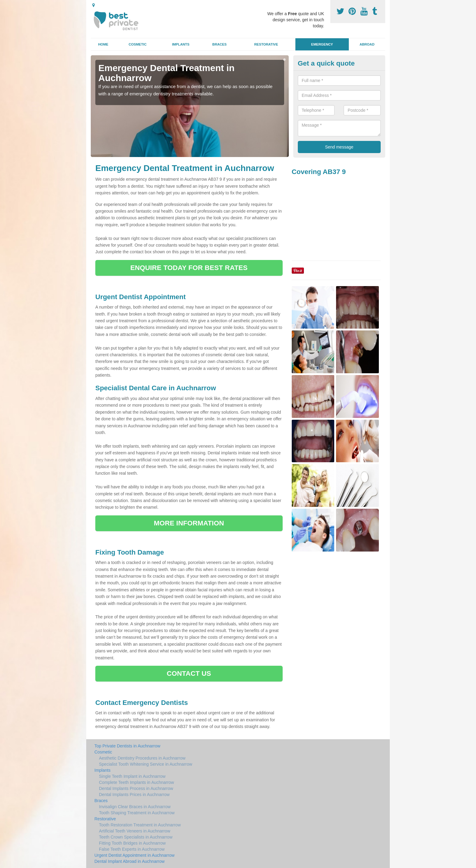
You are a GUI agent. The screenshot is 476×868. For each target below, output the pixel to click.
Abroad (367, 44)
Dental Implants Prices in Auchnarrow (134, 795)
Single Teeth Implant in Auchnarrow (132, 776)
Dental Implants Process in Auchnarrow (136, 788)
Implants (181, 44)
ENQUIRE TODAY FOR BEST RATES (189, 268)
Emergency (322, 44)
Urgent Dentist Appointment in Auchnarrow (134, 855)
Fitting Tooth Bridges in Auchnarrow (132, 843)
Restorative (266, 44)
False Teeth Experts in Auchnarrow (132, 849)
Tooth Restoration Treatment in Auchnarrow (140, 825)
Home (103, 44)
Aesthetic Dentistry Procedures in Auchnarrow (142, 758)
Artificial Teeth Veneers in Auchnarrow (135, 831)
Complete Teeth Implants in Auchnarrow (136, 782)
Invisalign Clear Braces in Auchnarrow (135, 807)
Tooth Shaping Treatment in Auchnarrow (137, 813)
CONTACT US (189, 673)
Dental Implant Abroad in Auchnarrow (129, 861)
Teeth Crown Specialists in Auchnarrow (136, 837)
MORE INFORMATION (189, 523)
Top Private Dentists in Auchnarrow (127, 746)
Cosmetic (138, 44)
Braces (219, 44)
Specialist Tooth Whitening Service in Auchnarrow (146, 764)
